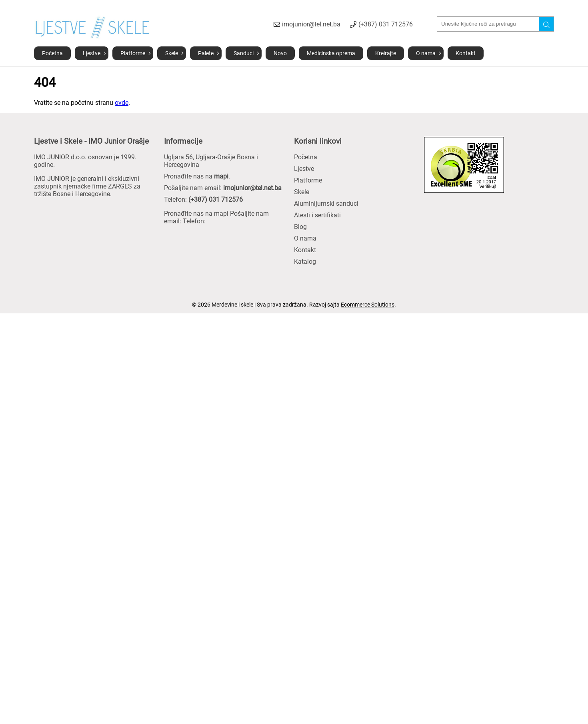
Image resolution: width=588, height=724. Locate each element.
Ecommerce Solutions (368, 305)
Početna (52, 53)
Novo (280, 53)
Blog (300, 227)
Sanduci (244, 53)
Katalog (305, 262)
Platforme (133, 53)
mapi (221, 176)
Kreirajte (386, 53)
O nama (426, 53)
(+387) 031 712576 (386, 24)
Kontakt (466, 53)
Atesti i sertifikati (317, 215)
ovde (122, 103)
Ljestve (92, 53)
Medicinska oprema (331, 53)
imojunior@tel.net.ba (311, 24)
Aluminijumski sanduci (326, 204)
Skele (172, 53)
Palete (206, 53)
